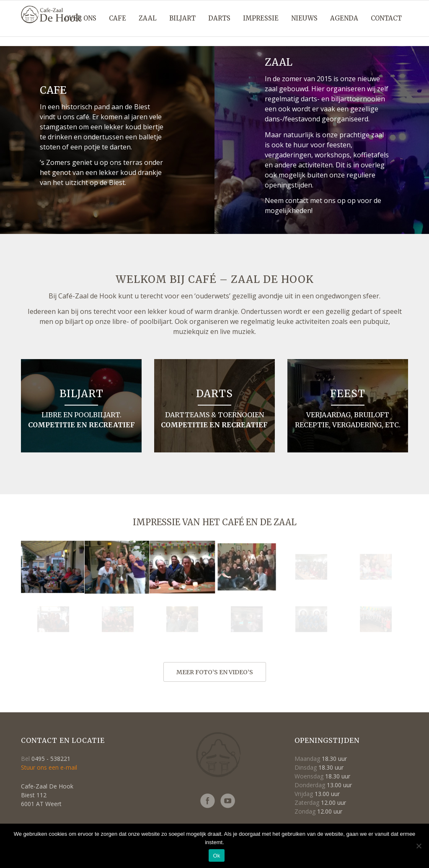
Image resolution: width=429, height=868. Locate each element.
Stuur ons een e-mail (49, 767)
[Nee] (419, 846)
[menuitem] (80, 18)
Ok (216, 856)
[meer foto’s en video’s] (215, 672)
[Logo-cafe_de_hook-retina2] (51, 23)
